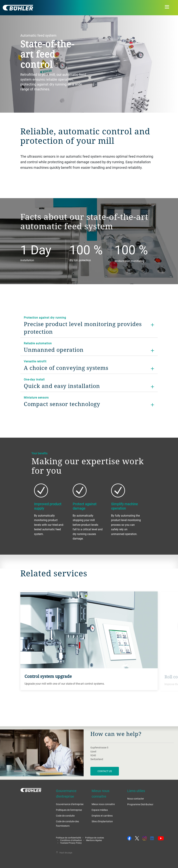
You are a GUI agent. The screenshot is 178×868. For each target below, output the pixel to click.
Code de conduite (65, 816)
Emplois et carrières (102, 816)
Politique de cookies (95, 838)
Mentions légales (94, 840)
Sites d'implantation (102, 821)
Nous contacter (136, 799)
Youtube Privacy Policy (71, 843)
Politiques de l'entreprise (69, 810)
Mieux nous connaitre (103, 804)
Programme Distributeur (140, 804)
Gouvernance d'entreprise (70, 804)
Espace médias (100, 810)
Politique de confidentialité (68, 838)
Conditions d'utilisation (71, 840)
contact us (105, 771)
